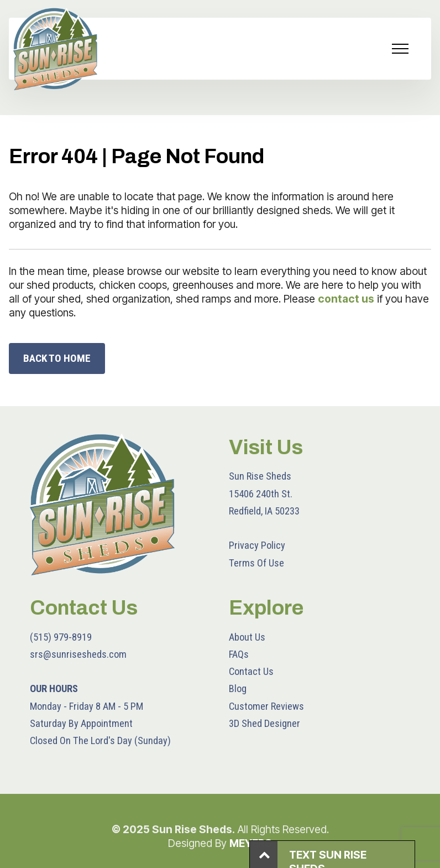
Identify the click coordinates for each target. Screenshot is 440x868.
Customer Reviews (266, 706)
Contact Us (251, 671)
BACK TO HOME (57, 358)
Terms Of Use (256, 563)
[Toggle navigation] (400, 49)
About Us (247, 637)
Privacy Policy (257, 545)
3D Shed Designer (264, 723)
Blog (238, 688)
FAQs (239, 654)
